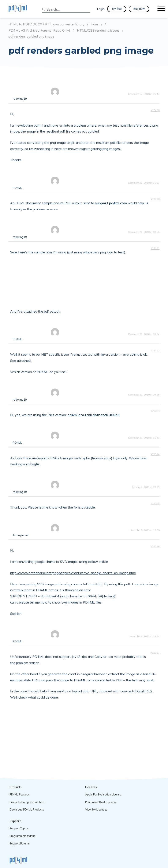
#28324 (155, 454)
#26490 (155, 110)
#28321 (155, 248)
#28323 (155, 411)
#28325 (155, 503)
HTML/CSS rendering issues (98, 30)
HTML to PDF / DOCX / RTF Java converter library (46, 24)
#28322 (155, 351)
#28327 (155, 653)
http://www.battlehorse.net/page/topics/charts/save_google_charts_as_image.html (73, 573)
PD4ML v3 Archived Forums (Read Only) (39, 30)
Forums (97, 24)
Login (101, 9)
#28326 (155, 547)
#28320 (155, 199)
